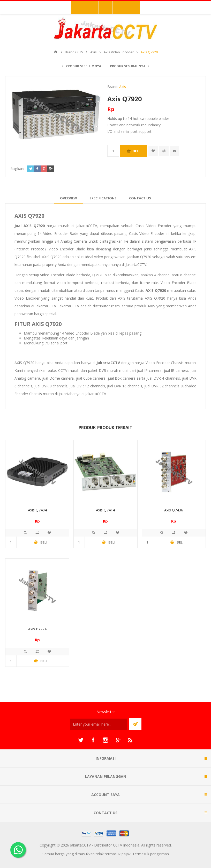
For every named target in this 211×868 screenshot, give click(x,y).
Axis (123, 87)
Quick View (25, 533)
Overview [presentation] (69, 198)
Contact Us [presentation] (140, 198)
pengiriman (160, 854)
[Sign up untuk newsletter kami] (98, 724)
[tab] (69, 198)
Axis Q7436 (174, 510)
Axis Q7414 (105, 510)
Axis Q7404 (37, 510)
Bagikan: (17, 169)
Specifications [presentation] (103, 198)
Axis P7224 (37, 629)
